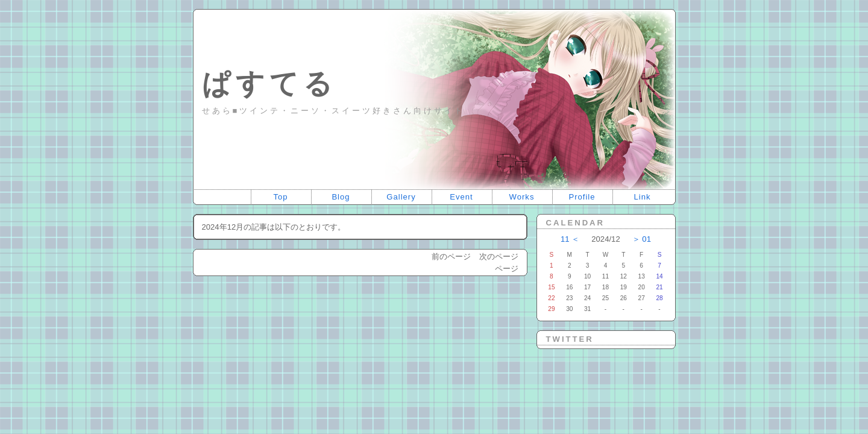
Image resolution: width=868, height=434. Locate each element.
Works (522, 197)
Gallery (401, 197)
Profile (582, 197)
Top (280, 197)
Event (461, 197)
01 (646, 239)
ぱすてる (269, 83)
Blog (341, 197)
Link (642, 197)
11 (565, 239)
